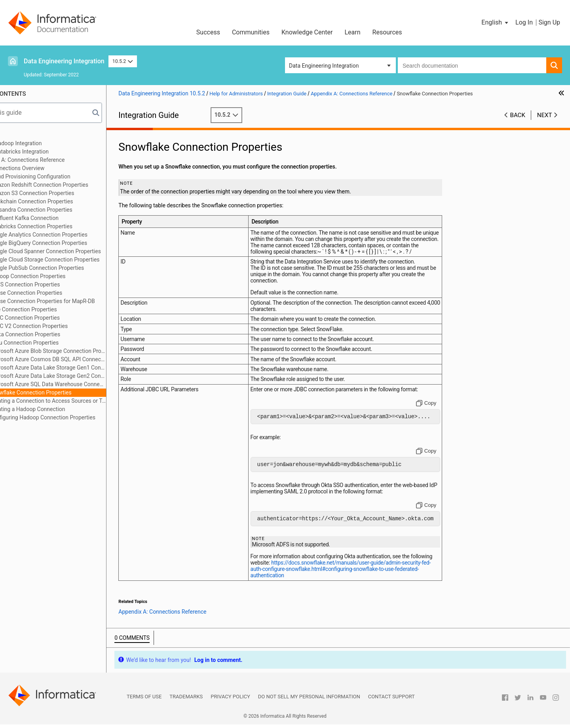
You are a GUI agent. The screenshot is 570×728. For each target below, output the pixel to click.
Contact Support (391, 700)
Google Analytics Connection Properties (74, 235)
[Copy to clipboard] (435, 403)
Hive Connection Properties (59, 309)
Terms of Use (144, 700)
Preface (23, 135)
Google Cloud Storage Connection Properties (80, 260)
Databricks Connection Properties (67, 226)
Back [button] (518, 115)
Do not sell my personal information (309, 700)
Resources (387, 32)
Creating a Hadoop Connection (63, 409)
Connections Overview (53, 168)
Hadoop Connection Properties (63, 276)
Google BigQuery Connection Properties (74, 243)
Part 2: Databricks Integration (49, 152)
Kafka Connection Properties (61, 334)
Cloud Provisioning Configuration (66, 176)
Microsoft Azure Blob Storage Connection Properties (84, 351)
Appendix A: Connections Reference (57, 160)
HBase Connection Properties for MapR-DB (78, 301)
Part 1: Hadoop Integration (46, 143)
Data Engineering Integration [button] (324, 66)
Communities (251, 32)
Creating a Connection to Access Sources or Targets (84, 401)
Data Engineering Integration (64, 61)
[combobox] (472, 65)
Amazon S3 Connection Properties (67, 193)
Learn (353, 32)
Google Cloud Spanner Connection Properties (81, 251)
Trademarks (186, 700)
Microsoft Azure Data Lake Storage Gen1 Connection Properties (84, 368)
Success (208, 32)
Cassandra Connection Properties (66, 210)
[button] (495, 23)
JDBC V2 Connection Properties (64, 326)
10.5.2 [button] (123, 61)
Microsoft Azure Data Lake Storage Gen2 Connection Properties (84, 376)
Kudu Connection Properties (60, 343)
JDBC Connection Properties (60, 318)
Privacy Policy (230, 700)
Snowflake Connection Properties (66, 392)
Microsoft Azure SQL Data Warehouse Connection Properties (84, 384)
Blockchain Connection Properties (67, 201)
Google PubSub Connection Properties (72, 268)
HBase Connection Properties (62, 293)
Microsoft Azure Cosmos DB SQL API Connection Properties (84, 359)
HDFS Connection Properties (60, 284)
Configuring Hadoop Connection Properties (78, 417)
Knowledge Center (307, 32)
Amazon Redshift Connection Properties (75, 185)
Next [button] (545, 115)
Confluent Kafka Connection (60, 218)
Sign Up (549, 22)
